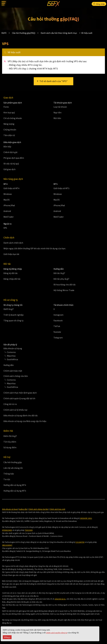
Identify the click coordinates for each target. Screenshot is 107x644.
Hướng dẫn (9, 365)
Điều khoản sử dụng (10, 509)
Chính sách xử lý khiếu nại (15, 410)
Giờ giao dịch (9, 169)
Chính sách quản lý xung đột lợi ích (19, 398)
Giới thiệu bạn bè (11, 254)
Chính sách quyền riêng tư (57, 633)
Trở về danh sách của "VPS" (53, 81)
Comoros (11, 352)
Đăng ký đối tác (11, 273)
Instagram (58, 315)
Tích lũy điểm (10, 442)
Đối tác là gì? (59, 273)
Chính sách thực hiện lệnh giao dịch (20, 393)
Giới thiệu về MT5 (61, 188)
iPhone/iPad (9, 205)
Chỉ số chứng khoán (13, 118)
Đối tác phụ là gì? (61, 279)
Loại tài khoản (60, 107)
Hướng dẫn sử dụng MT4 (15, 485)
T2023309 (29, 530)
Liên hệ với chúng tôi (13, 468)
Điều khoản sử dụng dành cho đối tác (21, 415)
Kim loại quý (9, 112)
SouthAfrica (12, 359)
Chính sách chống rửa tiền (38, 509)
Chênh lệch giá (10, 152)
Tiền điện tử (9, 135)
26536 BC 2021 (86, 518)
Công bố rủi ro (10, 404)
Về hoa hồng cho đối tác (65, 285)
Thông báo (9, 474)
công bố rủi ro (60, 599)
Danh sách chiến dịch (13, 243)
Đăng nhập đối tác (12, 279)
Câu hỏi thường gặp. (13, 462)
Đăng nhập (99, 4)
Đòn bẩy (7, 146)
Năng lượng (9, 124)
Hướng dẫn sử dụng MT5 (15, 491)
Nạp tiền (57, 112)
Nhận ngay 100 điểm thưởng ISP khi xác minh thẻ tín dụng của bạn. (35, 248)
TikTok (57, 326)
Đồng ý (7, 637)
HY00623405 (7, 530)
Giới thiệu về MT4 (11, 188)
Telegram (58, 338)
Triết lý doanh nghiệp (14, 315)
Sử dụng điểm (10, 447)
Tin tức (7, 479)
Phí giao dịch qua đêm (14, 158)
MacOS (7, 200)
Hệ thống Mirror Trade (64, 290)
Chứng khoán (10, 130)
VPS (5, 228)
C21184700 (80, 542)
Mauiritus (11, 356)
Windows (8, 194)
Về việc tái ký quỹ (11, 164)
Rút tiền (57, 118)
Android (7, 211)
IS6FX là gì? (9, 309)
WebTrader (9, 217)
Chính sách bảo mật (13, 371)
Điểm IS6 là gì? (10, 436)
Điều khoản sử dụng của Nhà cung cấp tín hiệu (25, 421)
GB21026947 (7, 545)
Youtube (57, 332)
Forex (6, 107)
